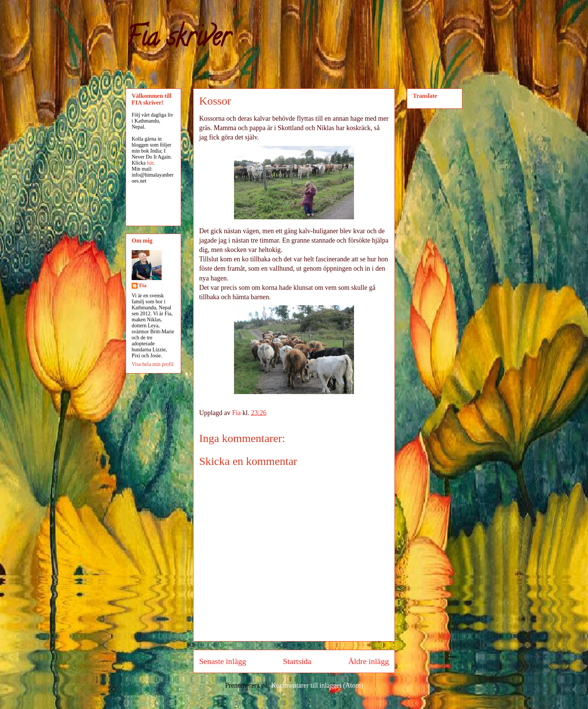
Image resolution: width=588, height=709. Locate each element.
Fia (143, 286)
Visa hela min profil (153, 364)
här (150, 163)
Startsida (297, 661)
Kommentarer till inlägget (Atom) (317, 685)
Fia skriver (178, 40)
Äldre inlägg (368, 661)
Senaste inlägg (223, 661)
